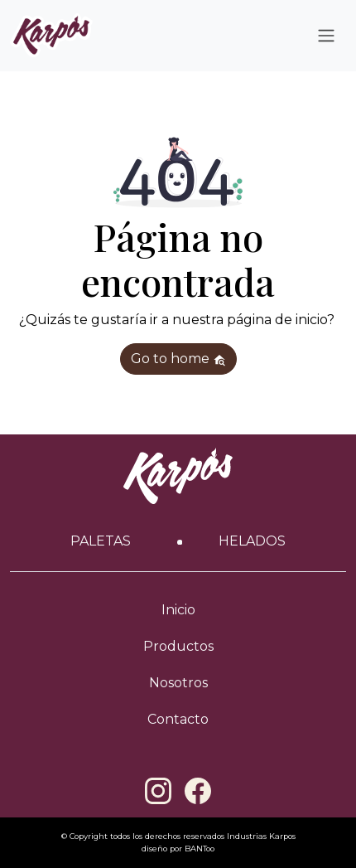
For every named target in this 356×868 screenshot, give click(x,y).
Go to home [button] (178, 359)
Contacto (178, 719)
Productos (178, 646)
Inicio (178, 610)
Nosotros (178, 683)
